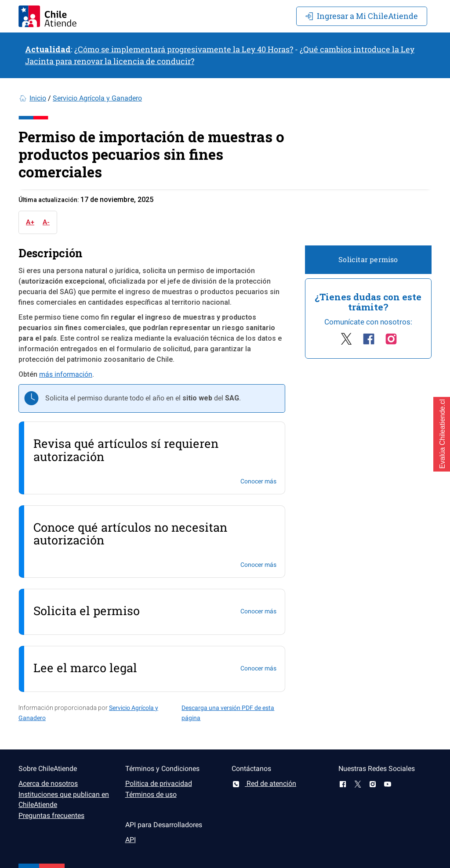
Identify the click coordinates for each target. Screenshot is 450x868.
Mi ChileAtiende (362, 16)
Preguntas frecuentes (51, 816)
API (131, 840)
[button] (442, 434)
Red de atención (264, 783)
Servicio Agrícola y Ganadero (97, 98)
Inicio (38, 98)
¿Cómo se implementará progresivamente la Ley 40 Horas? (184, 49)
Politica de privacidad (159, 783)
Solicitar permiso (368, 259)
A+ (30, 222)
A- (46, 222)
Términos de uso (151, 794)
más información (66, 374)
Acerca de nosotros (48, 783)
